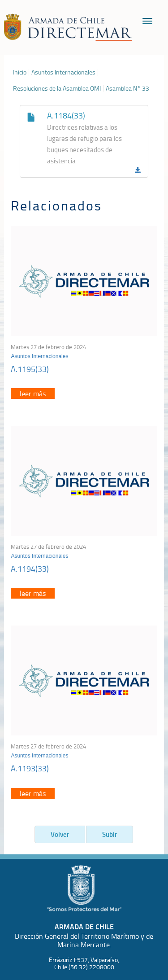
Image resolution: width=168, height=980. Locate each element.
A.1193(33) (30, 768)
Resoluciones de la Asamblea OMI (57, 88)
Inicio (20, 72)
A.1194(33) (30, 569)
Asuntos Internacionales (63, 72)
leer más (33, 394)
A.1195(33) (30, 369)
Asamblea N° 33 (127, 88)
